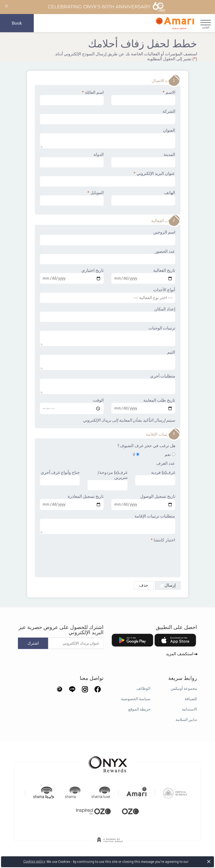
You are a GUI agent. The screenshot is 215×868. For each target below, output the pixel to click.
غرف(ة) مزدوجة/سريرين (107, 480)
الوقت (72, 406)
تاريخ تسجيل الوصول (143, 502)
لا (136, 455)
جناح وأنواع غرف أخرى (60, 478)
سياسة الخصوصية (136, 699)
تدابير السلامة (186, 720)
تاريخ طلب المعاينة (143, 406)
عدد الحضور (108, 257)
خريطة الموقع (139, 709)
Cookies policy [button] (34, 861)
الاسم (143, 98)
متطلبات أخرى (108, 384)
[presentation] (136, 557)
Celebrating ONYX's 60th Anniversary (107, 7)
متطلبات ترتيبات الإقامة (108, 524)
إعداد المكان (108, 314)
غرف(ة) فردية (155, 478)
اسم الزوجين (108, 237)
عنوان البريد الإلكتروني (108, 179)
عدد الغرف (166, 464)
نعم (170, 455)
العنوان (108, 138)
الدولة (72, 160)
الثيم (108, 360)
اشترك (33, 643)
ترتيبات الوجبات (108, 336)
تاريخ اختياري (72, 276)
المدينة (143, 160)
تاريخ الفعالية (143, 276)
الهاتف (143, 198)
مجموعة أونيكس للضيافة (184, 694)
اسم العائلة (72, 98)
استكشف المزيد (180, 654)
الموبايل (72, 198)
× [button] (209, 861)
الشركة (108, 117)
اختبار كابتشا (163, 540)
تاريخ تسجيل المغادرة (72, 502)
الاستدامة (189, 709)
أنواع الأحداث (108, 295)
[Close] (6, 6)
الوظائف (143, 688)
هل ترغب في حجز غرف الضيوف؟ (146, 446)
